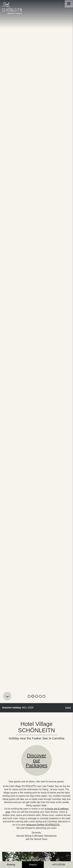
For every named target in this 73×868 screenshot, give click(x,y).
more (68, 708)
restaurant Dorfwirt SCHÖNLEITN (43, 825)
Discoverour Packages (37, 760)
